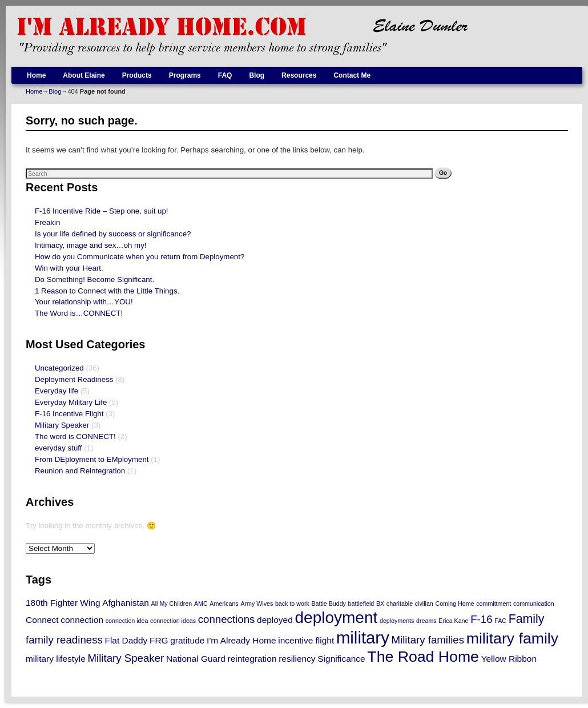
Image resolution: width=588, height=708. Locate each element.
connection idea (127, 621)
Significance (341, 659)
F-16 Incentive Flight (69, 414)
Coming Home (454, 604)
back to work (292, 604)
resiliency (297, 659)
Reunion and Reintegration (80, 471)
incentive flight (306, 640)
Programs (185, 75)
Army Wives (257, 604)
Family (527, 619)
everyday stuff (59, 448)
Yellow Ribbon (509, 659)
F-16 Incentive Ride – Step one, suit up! (102, 211)
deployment (336, 618)
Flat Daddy (126, 640)
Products (137, 75)
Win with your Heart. (69, 268)
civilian (424, 604)
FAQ (225, 75)
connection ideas (173, 621)
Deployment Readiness (74, 379)
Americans (224, 604)
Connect (42, 620)
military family (512, 638)
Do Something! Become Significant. (94, 279)
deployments (397, 621)
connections (227, 619)
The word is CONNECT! (75, 437)
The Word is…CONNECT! (79, 313)
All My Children (172, 604)
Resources (299, 75)
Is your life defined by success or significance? (113, 234)
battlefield (361, 604)
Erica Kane (453, 621)
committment (494, 604)
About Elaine (84, 75)
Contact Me (352, 75)
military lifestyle (56, 659)
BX (380, 604)
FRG (159, 640)
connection (82, 620)
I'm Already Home (241, 640)
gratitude (187, 640)
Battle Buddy (328, 604)
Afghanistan (126, 603)
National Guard (196, 659)
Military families (428, 640)
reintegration (252, 659)
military (363, 637)
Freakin (47, 222)
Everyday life (57, 391)
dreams (426, 621)
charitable (400, 604)
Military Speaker (62, 425)
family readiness (64, 640)
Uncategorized (59, 368)
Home (36, 75)
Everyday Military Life (71, 402)
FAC (500, 621)
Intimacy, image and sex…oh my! (91, 245)
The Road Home (423, 657)
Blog (257, 75)
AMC (201, 604)
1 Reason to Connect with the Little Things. (107, 291)
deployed (275, 620)
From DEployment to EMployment (92, 459)
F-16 (481, 619)
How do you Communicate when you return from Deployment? (140, 257)
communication (534, 604)
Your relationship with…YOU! (84, 302)
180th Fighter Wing (63, 603)
